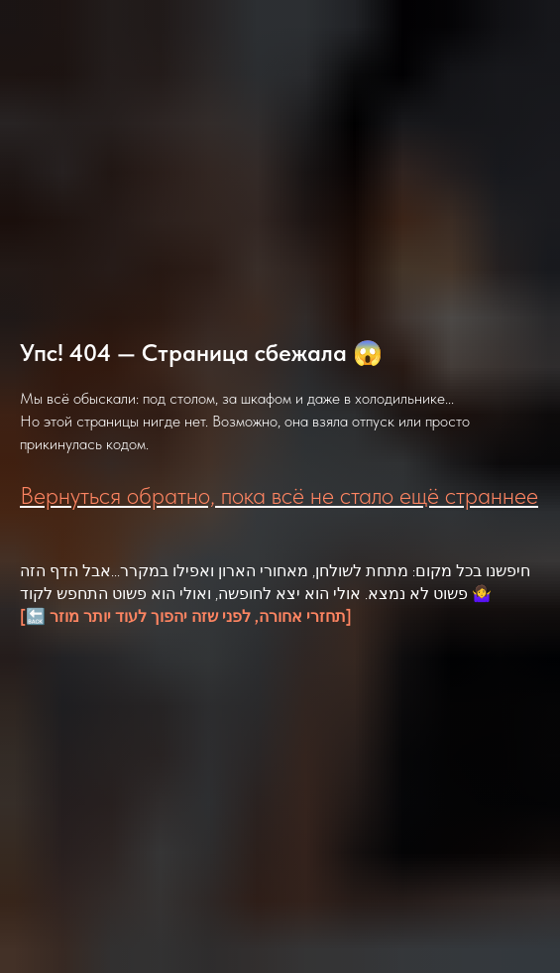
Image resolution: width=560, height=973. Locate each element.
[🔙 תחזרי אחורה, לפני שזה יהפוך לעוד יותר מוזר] (186, 616)
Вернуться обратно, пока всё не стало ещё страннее (279, 495)
